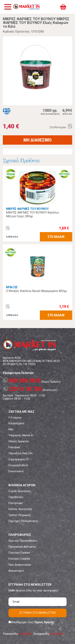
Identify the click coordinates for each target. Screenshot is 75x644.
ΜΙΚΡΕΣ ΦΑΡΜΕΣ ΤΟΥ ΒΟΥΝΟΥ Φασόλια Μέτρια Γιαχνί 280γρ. (32, 214)
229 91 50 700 (22, 389)
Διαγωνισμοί (16, 571)
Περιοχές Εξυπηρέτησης (23, 521)
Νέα (11, 429)
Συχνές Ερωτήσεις (20, 491)
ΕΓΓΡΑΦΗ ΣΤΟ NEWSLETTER (38, 613)
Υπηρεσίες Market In (21, 435)
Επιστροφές (16, 503)
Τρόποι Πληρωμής (20, 515)
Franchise (14, 447)
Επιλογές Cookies (19, 559)
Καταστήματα (16, 423)
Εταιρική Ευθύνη (18, 465)
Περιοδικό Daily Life (21, 453)
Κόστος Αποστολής (20, 509)
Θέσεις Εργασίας (19, 441)
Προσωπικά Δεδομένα (22, 547)
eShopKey (25, 634)
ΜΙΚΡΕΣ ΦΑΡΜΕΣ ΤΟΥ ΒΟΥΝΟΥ (27, 209)
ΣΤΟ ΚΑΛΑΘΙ (56, 237)
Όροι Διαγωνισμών (20, 565)
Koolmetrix (57, 634)
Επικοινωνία (16, 471)
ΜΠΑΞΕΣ (12, 287)
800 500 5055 (22, 380)
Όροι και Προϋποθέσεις (23, 541)
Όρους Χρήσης (44, 622)
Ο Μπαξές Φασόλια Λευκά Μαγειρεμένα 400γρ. (37, 291)
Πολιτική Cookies (19, 553)
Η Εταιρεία (15, 418)
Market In (26, 7)
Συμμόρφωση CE (19, 459)
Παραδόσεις (16, 497)
